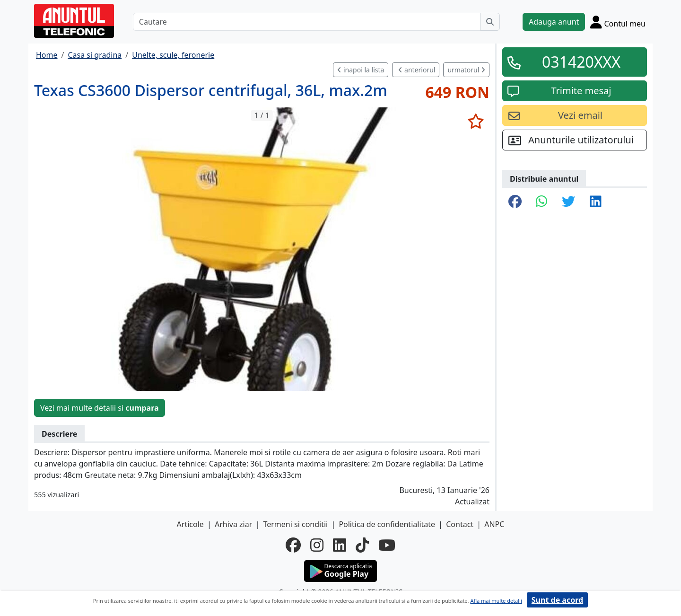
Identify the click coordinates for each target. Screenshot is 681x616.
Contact (460, 524)
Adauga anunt (554, 22)
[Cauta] (490, 22)
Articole (190, 524)
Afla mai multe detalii (496, 601)
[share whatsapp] (542, 202)
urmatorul (466, 70)
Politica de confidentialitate (387, 524)
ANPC (494, 524)
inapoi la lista (361, 70)
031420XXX (581, 62)
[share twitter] (568, 202)
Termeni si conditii (295, 524)
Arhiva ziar (233, 524)
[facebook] (293, 545)
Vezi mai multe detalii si (100, 408)
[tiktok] (362, 545)
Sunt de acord (557, 600)
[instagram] (317, 545)
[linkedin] (340, 545)
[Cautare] (307, 22)
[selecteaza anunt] (476, 121)
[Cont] (618, 22)
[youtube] (387, 545)
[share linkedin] (596, 202)
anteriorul (417, 70)
